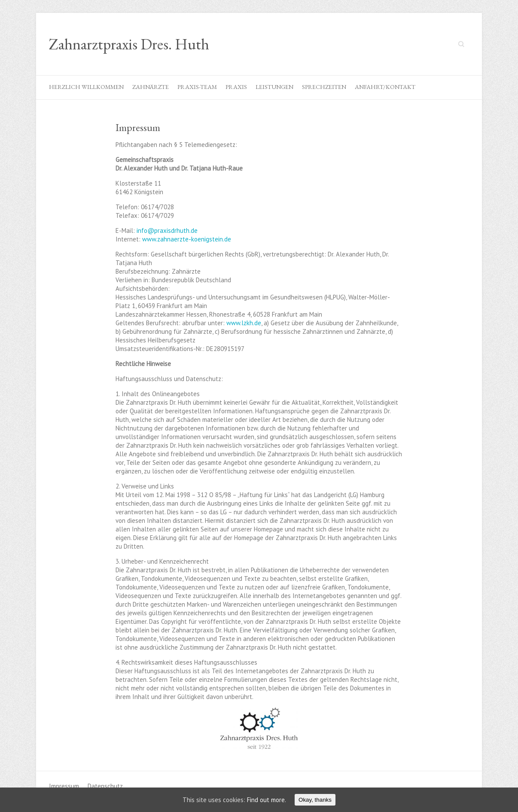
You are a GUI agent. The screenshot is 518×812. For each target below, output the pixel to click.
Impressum (64, 786)
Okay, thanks (315, 800)
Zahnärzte (151, 87)
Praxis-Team (197, 87)
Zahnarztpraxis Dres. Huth (129, 44)
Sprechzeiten (324, 87)
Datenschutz (105, 786)
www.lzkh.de (244, 323)
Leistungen (274, 87)
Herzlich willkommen (86, 87)
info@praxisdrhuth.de (167, 230)
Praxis (236, 87)
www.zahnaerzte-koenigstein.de (187, 239)
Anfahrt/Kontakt (385, 87)
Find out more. (267, 800)
